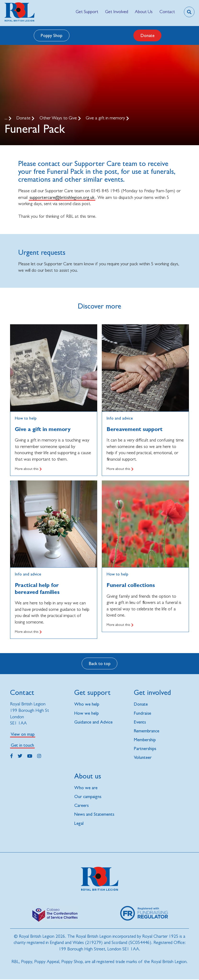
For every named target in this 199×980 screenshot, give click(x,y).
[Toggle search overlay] (189, 12)
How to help (26, 418)
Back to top (100, 663)
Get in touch (22, 745)
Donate (148, 35)
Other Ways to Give (59, 118)
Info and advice (28, 574)
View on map (23, 734)
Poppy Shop (51, 35)
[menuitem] (87, 12)
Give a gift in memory (106, 118)
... (7, 118)
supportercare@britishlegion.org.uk (62, 197)
